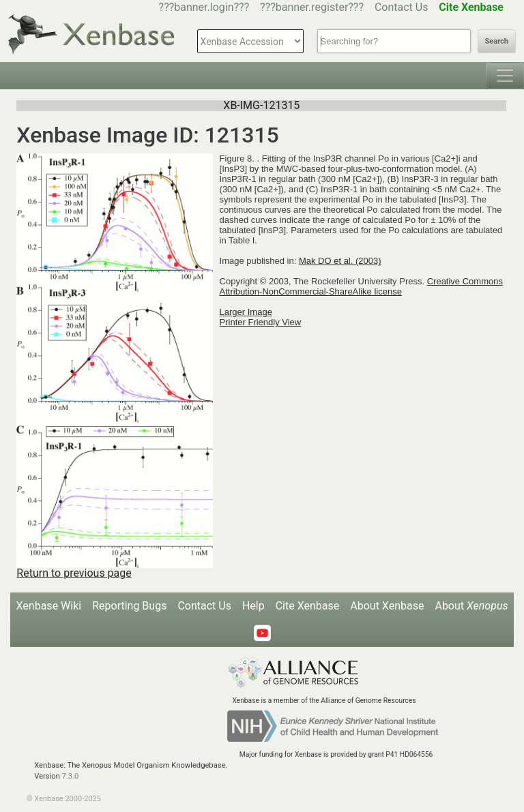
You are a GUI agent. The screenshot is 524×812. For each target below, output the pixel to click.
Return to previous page (74, 573)
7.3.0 (71, 776)
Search (497, 41)
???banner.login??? (204, 7)
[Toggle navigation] (505, 76)
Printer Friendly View (261, 322)
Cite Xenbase (308, 606)
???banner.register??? (312, 7)
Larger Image (246, 312)
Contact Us (402, 7)
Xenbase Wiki (49, 606)
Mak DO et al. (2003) (340, 261)
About (471, 606)
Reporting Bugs (129, 606)
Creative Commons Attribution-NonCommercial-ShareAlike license (361, 286)
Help (253, 606)
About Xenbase (387, 606)
